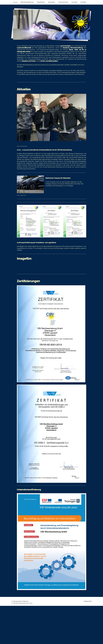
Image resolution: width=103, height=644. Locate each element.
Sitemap (26, 601)
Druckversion (17, 601)
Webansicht (88, 601)
